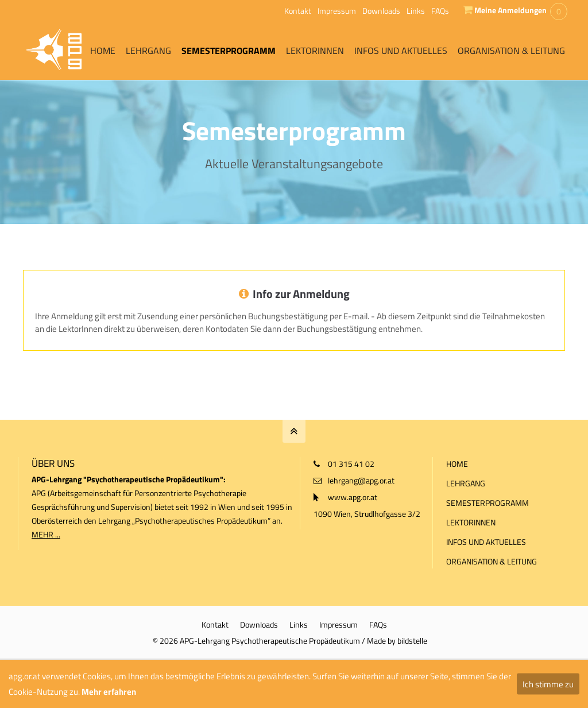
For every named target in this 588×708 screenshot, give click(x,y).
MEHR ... (46, 534)
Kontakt (298, 11)
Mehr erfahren (109, 692)
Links (416, 11)
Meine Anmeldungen (510, 10)
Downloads (381, 11)
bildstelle (412, 641)
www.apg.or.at (353, 497)
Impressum (337, 11)
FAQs (440, 11)
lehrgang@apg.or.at (361, 480)
